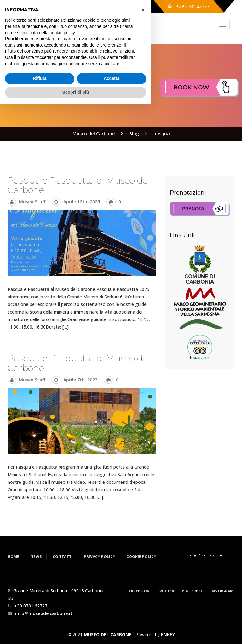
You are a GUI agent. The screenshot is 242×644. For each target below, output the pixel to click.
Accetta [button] (112, 618)
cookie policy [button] (62, 572)
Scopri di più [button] (76, 632)
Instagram (222, 591)
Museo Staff (32, 202)
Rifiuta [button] (40, 618)
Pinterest (192, 591)
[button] (143, 550)
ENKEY (168, 634)
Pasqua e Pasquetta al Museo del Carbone (79, 185)
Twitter (166, 591)
